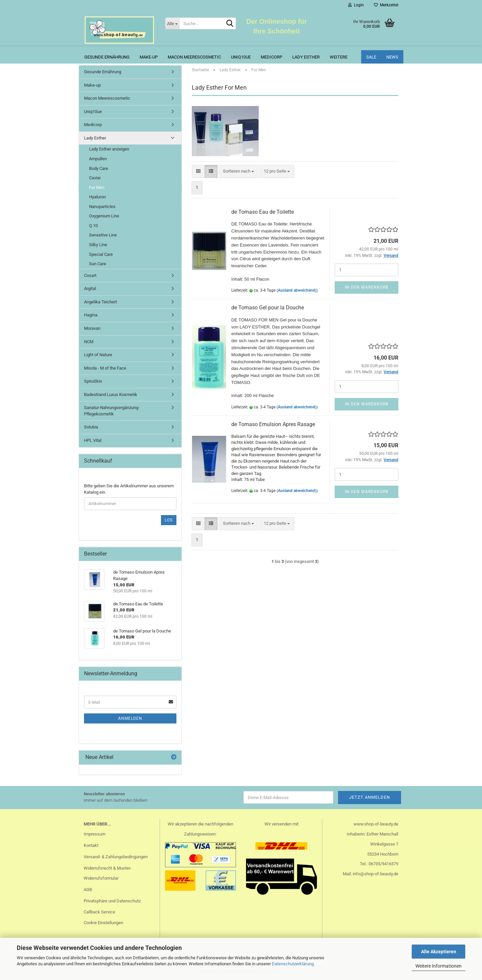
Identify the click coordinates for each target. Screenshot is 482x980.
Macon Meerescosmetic (194, 57)
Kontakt (91, 845)
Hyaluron (97, 197)
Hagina (91, 315)
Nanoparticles (102, 207)
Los (169, 520)
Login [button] (356, 5)
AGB (88, 890)
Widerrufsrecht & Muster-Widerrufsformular (108, 873)
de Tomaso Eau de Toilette (263, 212)
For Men (97, 187)
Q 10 (93, 226)
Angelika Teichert (100, 302)
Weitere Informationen (438, 966)
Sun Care (98, 264)
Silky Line (98, 245)
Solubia (91, 427)
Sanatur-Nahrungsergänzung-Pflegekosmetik (112, 411)
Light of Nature (98, 355)
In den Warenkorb (367, 287)
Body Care (99, 168)
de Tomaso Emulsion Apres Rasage (273, 424)
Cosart (90, 275)
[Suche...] (172, 23)
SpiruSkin (93, 381)
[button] (198, 171)
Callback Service (99, 912)
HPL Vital (93, 440)
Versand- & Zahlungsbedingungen (116, 857)
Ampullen (98, 159)
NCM (89, 342)
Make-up (149, 57)
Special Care (101, 254)
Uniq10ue (241, 57)
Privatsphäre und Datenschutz (112, 901)
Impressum (95, 834)
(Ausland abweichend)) (297, 290)
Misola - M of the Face (105, 368)
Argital (90, 288)
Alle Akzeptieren (439, 952)
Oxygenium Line (104, 216)
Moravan (92, 328)
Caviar (95, 178)
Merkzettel (386, 5)
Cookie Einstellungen (103, 923)
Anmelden (130, 718)
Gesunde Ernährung (107, 57)
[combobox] (238, 171)
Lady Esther (306, 57)
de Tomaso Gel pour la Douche (268, 308)
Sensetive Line (103, 235)
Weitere (339, 57)
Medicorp (271, 57)
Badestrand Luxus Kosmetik (111, 395)
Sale (371, 57)
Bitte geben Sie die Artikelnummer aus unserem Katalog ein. (129, 489)
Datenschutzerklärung (293, 964)
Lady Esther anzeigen (109, 149)
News (392, 57)
